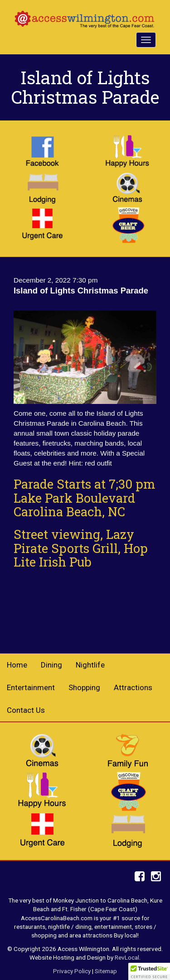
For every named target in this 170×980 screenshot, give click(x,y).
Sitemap (106, 971)
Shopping (84, 687)
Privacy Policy (72, 971)
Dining (51, 665)
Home (17, 665)
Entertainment (31, 687)
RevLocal (127, 957)
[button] (149, 971)
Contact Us (26, 710)
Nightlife (90, 665)
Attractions (133, 687)
